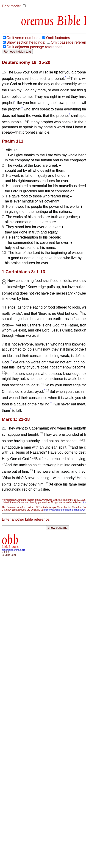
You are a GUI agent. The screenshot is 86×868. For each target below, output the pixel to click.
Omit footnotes (58, 38)
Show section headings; (26, 42)
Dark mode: (11, 6)
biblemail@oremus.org (14, 550)
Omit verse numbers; (23, 38)
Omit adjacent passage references (34, 47)
